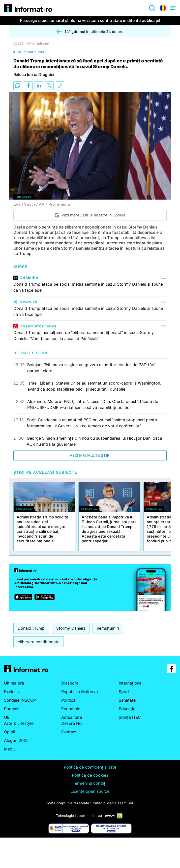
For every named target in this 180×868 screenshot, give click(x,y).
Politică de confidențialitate (90, 767)
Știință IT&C (130, 717)
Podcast (12, 709)
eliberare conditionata (39, 642)
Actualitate (72, 717)
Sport (124, 692)
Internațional (38, 43)
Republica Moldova (80, 692)
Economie (71, 709)
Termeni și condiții (90, 783)
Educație (127, 709)
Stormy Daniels (71, 628)
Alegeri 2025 (16, 740)
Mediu (10, 749)
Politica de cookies (90, 775)
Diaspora (70, 683)
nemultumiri (108, 628)
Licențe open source (90, 791)
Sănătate (127, 700)
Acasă (18, 43)
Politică (68, 700)
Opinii (9, 732)
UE (7, 717)
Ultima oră (14, 683)
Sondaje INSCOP (20, 700)
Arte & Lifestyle (19, 723)
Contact (69, 732)
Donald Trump (31, 628)
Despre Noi (72, 723)
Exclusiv (12, 692)
